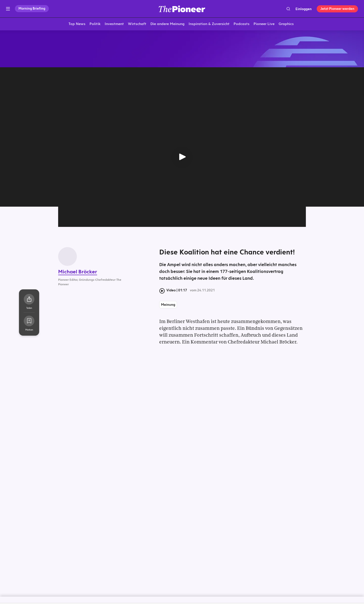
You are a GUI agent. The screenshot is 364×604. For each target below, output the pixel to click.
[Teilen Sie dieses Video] (29, 300)
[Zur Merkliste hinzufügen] (29, 322)
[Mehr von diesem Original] (182, 49)
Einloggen (304, 9)
